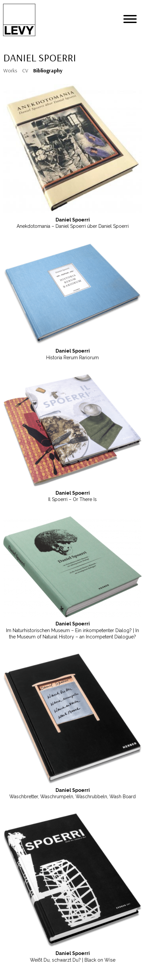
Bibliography (48, 70)
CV (25, 70)
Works (10, 70)
